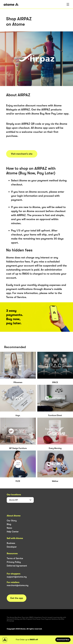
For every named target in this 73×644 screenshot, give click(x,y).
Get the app (17, 598)
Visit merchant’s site (22, 154)
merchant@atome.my (18, 585)
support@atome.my (17, 577)
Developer (12, 547)
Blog (9, 524)
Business (11, 543)
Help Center (13, 532)
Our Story (12, 521)
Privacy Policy (14, 562)
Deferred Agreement (17, 566)
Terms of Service (15, 558)
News (9, 528)
